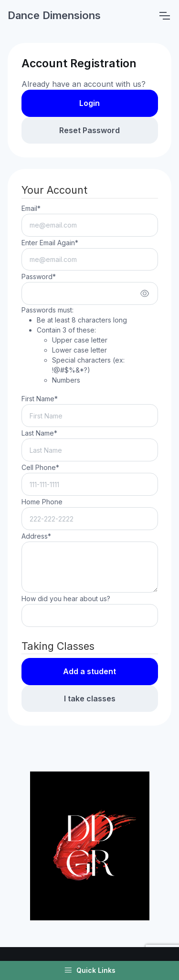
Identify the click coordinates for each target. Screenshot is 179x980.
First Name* (40, 399)
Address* (36, 536)
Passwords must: (90, 345)
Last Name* (39, 433)
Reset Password (89, 130)
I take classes (90, 699)
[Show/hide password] (145, 293)
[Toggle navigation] (164, 16)
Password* (39, 276)
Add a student (89, 671)
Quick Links (90, 970)
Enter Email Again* (50, 243)
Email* (31, 208)
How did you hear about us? (66, 599)
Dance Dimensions (54, 15)
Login (89, 103)
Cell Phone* (40, 467)
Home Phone (42, 502)
